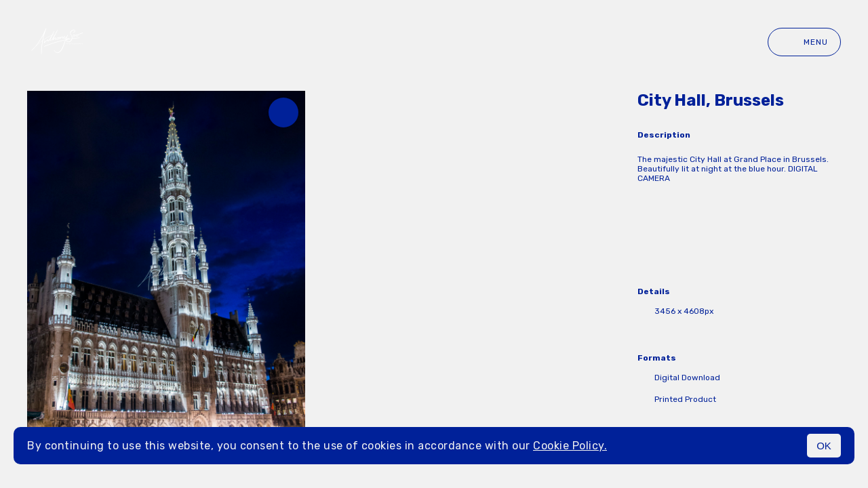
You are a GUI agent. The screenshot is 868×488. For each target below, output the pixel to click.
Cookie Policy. (570, 446)
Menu (804, 42)
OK (824, 446)
